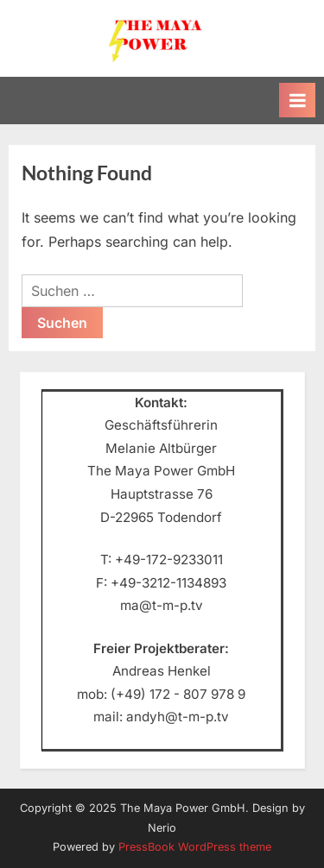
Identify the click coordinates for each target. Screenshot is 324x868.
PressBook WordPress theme (195, 847)
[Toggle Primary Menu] (297, 100)
